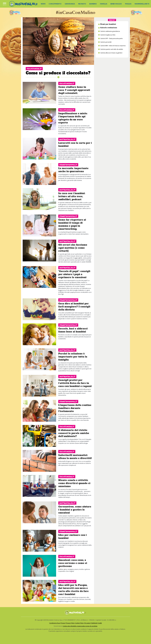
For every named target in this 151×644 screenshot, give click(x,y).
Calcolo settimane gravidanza (110, 31)
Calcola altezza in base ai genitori (111, 53)
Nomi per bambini (108, 24)
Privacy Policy (70, 623)
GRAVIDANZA (70, 4)
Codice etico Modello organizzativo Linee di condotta (80, 626)
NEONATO (82, 4)
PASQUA (128, 4)
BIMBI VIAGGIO (116, 4)
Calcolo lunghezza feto (108, 35)
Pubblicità (94, 623)
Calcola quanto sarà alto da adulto (112, 49)
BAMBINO (93, 4)
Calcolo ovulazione (109, 28)
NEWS (43, 4)
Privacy (63, 623)
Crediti (100, 623)
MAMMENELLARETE (142, 4)
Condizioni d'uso (55, 623)
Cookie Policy (79, 623)
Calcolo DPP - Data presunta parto (111, 38)
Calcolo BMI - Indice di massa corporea (113, 46)
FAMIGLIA (104, 4)
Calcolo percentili (106, 42)
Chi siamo (87, 623)
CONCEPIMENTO (55, 4)
